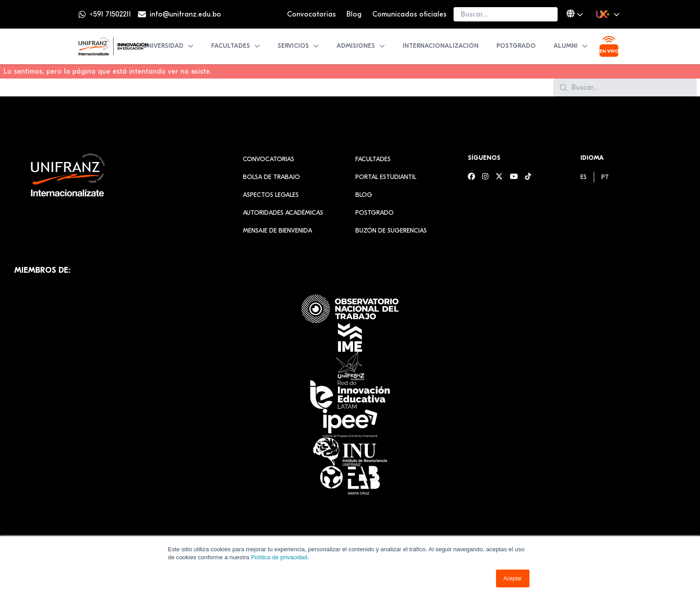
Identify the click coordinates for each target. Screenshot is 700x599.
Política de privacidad (279, 557)
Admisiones (361, 46)
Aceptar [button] (513, 578)
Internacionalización (441, 46)
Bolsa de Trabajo (271, 177)
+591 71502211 (110, 14)
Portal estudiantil (386, 177)
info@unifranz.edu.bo (185, 14)
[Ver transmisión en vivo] (609, 46)
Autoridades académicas (283, 213)
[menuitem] (583, 177)
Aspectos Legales (271, 195)
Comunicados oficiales (409, 14)
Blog (354, 14)
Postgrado (516, 46)
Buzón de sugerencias (391, 231)
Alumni (571, 46)
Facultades (236, 46)
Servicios (299, 46)
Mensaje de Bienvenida (277, 231)
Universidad (169, 46)
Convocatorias (311, 14)
